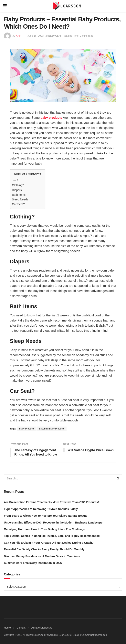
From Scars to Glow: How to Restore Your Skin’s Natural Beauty (46, 516)
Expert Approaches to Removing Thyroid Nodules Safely (41, 509)
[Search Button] (118, 479)
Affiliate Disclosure (42, 628)
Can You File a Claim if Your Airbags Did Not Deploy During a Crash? (49, 543)
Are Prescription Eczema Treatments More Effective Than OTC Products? (52, 502)
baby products (51, 118)
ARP (18, 36)
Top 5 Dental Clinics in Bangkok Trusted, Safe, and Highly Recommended (52, 536)
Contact (21, 628)
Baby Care (55, 36)
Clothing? (18, 185)
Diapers (17, 190)
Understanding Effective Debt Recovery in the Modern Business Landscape (53, 523)
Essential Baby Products (52, 429)
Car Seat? (18, 204)
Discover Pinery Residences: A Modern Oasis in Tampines (42, 556)
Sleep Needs (20, 199)
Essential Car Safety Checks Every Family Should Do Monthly (44, 550)
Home (7, 628)
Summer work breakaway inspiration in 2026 (33, 563)
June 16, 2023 (36, 36)
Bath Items (19, 195)
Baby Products (27, 429)
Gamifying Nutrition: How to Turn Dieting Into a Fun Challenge (44, 529)
